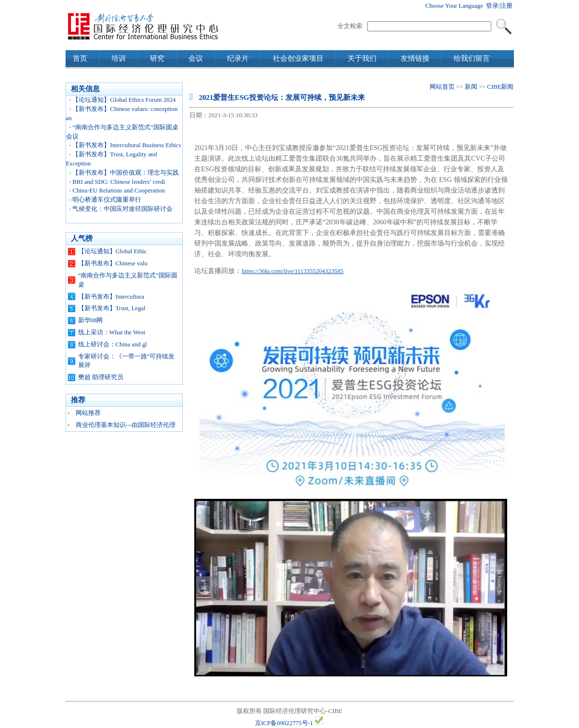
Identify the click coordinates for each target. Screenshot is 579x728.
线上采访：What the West (112, 332)
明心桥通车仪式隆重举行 (107, 200)
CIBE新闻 (500, 87)
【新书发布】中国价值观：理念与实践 (126, 173)
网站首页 (442, 87)
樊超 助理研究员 (101, 377)
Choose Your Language (454, 6)
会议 (196, 58)
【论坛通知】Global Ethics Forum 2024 (124, 100)
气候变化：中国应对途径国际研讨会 (122, 209)
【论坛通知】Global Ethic (113, 251)
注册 (506, 6)
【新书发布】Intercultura (111, 297)
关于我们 (362, 58)
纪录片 (238, 58)
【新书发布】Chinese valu (113, 263)
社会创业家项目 (298, 58)
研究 (157, 58)
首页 (80, 58)
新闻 (471, 87)
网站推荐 (88, 413)
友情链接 (415, 58)
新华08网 (91, 320)
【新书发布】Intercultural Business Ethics (127, 145)
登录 (492, 6)
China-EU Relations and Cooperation (119, 191)
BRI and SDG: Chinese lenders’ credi (119, 182)
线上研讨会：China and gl (113, 344)
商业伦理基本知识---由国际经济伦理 (126, 425)
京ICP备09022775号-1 (284, 723)
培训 (119, 58)
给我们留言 (472, 58)
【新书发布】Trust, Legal (112, 308)
